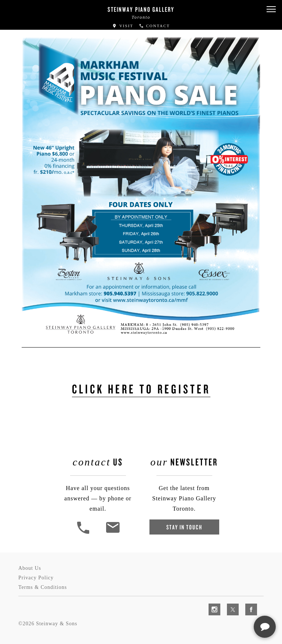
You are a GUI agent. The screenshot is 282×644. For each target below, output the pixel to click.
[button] (271, 9)
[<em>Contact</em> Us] (113, 533)
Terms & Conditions (43, 587)
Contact (154, 26)
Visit (123, 26)
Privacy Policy (36, 578)
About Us (30, 568)
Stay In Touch (184, 527)
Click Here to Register (141, 389)
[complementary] (229, 604)
